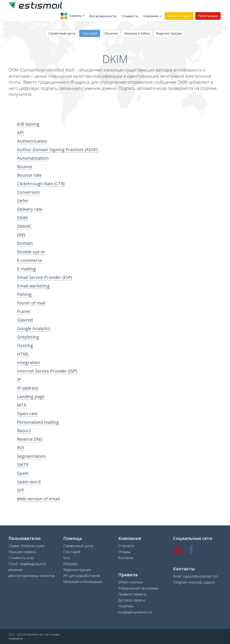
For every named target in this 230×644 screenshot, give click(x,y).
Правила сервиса (132, 594)
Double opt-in (31, 252)
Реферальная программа (138, 588)
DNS (21, 235)
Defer (23, 201)
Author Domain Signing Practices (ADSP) (57, 150)
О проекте (126, 546)
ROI (21, 448)
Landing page (31, 397)
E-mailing (26, 269)
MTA (22, 405)
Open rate (27, 414)
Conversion (28, 192)
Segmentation (31, 456)
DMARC (24, 226)
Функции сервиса (22, 552)
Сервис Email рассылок (27, 546)
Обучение (111, 33)
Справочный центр (62, 33)
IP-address (28, 388)
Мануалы (71, 564)
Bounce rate (29, 175)
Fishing (24, 294)
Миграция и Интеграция (83, 582)
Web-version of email (38, 499)
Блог (67, 558)
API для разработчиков (82, 576)
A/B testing (28, 124)
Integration (29, 362)
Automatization (33, 158)
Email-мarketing (33, 286)
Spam (23, 473)
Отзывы (124, 552)
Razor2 (24, 431)
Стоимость (130, 16)
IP (19, 379)
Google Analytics (34, 328)
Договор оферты (132, 600)
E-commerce (30, 260)
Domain (25, 243)
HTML (23, 354)
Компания (152, 16)
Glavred (25, 320)
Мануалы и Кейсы (137, 33)
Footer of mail (31, 303)
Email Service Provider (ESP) (45, 277)
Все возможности (103, 16)
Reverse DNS (30, 439)
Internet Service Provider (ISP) (47, 371)
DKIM (22, 218)
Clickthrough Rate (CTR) (41, 184)
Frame (23, 311)
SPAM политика (131, 582)
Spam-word (29, 482)
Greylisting (28, 337)
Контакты (126, 558)
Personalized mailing (38, 422)
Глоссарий (90, 33)
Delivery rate (30, 209)
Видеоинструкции (169, 33)
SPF (21, 490)
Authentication (32, 141)
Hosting (25, 345)
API (20, 133)
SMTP (23, 465)
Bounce (25, 167)
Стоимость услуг (21, 558)
